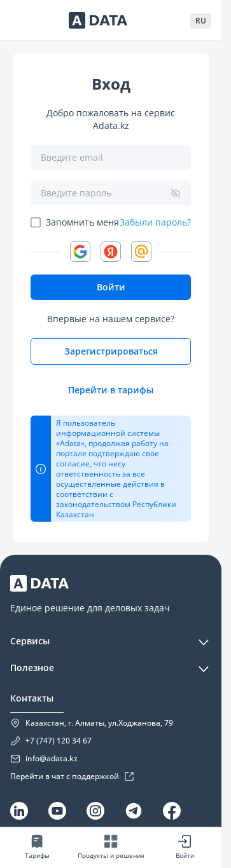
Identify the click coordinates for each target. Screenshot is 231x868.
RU (201, 21)
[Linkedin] (19, 811)
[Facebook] (172, 811)
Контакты (32, 698)
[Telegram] (134, 811)
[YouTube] (57, 811)
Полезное (32, 668)
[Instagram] (95, 811)
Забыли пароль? (155, 222)
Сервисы (30, 641)
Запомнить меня (82, 222)
